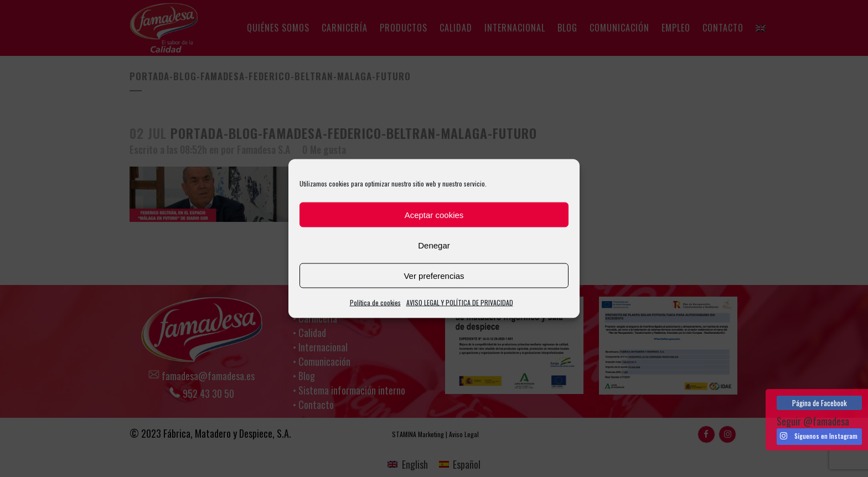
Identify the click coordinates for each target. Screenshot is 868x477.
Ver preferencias (434, 275)
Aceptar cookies (434, 214)
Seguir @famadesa (813, 421)
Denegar (434, 245)
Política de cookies (375, 302)
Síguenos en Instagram (819, 436)
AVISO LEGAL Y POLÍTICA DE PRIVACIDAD (460, 302)
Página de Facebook (820, 403)
